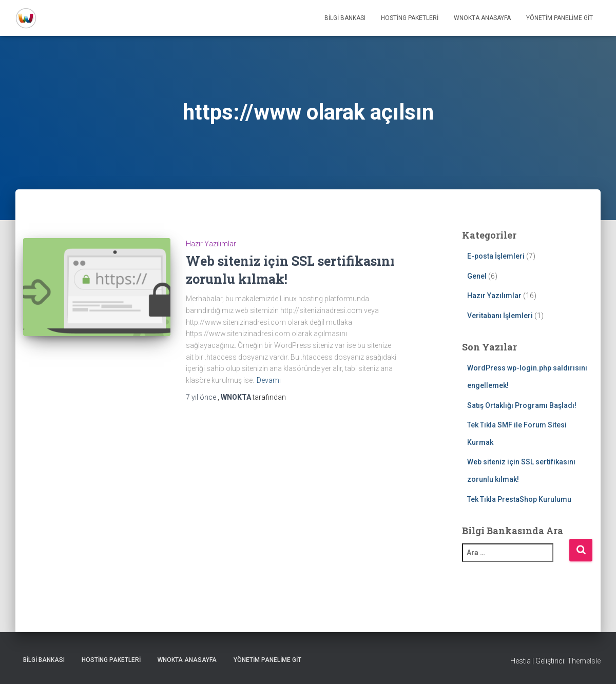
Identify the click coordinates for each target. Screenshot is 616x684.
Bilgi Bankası (345, 18)
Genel (477, 276)
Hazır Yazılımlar (211, 244)
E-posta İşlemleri (496, 256)
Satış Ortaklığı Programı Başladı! (522, 405)
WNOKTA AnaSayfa (482, 18)
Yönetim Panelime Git (560, 18)
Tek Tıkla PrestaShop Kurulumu (519, 499)
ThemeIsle (584, 661)
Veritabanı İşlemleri (500, 316)
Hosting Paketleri (410, 18)
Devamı (269, 380)
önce (202, 397)
